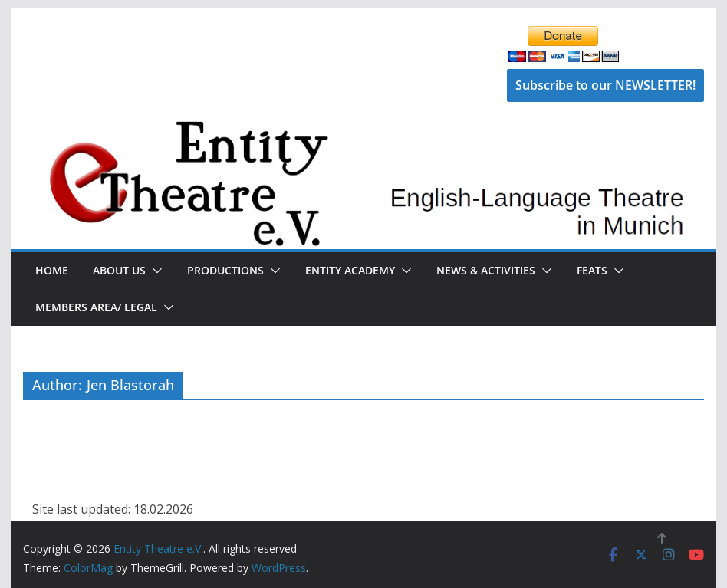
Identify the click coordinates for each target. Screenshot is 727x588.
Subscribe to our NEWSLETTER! (605, 85)
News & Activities (486, 270)
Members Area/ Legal (96, 307)
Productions (225, 270)
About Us (119, 270)
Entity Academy (350, 270)
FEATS (592, 270)
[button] (154, 271)
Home (52, 270)
